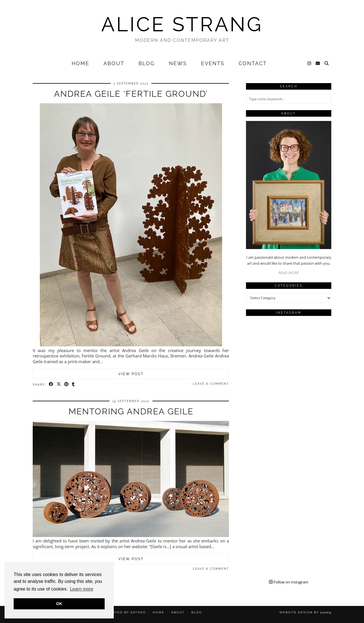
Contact (253, 63)
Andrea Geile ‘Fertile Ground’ (131, 94)
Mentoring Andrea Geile (131, 411)
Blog (147, 63)
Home (80, 63)
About (114, 63)
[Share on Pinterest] (67, 384)
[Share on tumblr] (74, 384)
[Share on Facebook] (51, 384)
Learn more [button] (82, 589)
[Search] (327, 63)
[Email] (318, 63)
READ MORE (289, 273)
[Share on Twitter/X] (59, 384)
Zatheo (138, 612)
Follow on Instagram (289, 582)
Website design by (305, 612)
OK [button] (59, 604)
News (178, 63)
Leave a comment (211, 384)
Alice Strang (182, 24)
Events (213, 63)
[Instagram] (310, 63)
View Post (131, 374)
